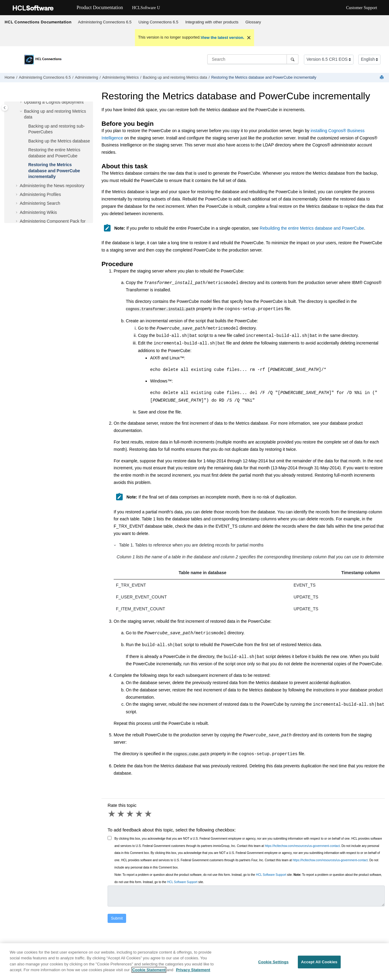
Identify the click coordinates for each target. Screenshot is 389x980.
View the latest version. (222, 38)
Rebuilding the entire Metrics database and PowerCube (312, 228)
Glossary (253, 22)
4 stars (139, 813)
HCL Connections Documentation (38, 22)
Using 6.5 (158, 22)
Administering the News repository (52, 186)
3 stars (130, 813)
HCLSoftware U (146, 8)
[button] (22, 102)
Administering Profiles (40, 194)
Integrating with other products (212, 22)
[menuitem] (105, 22)
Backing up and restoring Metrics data (175, 77)
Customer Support (362, 8)
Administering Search (40, 203)
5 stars (149, 813)
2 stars (121, 813)
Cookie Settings (273, 966)
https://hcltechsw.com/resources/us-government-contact (302, 845)
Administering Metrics (120, 77)
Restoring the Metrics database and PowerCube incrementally (264, 77)
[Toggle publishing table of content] (5, 108)
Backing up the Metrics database (59, 141)
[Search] (293, 59)
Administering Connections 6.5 (105, 22)
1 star (112, 813)
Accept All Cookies (319, 966)
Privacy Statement (193, 974)
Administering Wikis (38, 212)
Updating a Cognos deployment (54, 102)
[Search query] (253, 59)
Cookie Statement (149, 974)
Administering (86, 77)
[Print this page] (382, 78)
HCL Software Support (271, 874)
